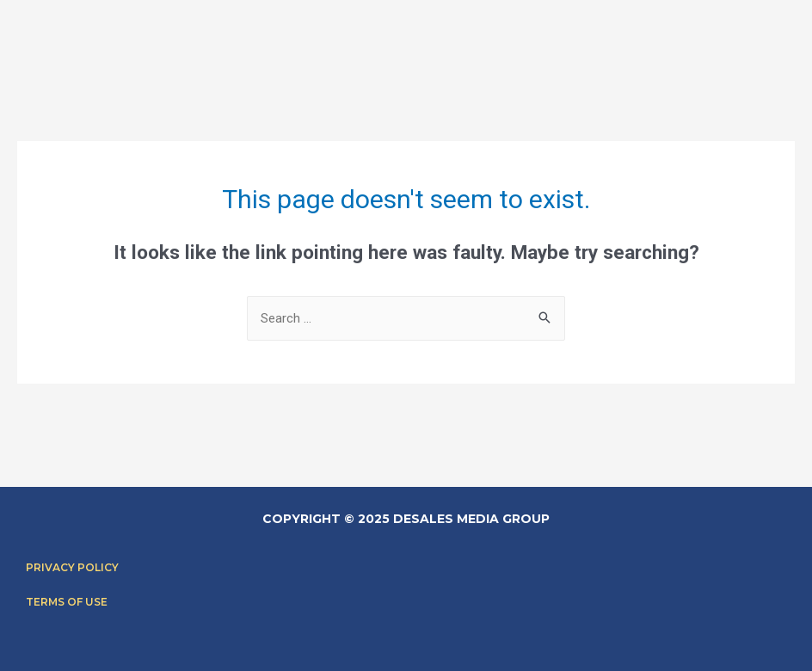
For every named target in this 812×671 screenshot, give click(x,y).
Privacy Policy (72, 567)
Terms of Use (67, 602)
